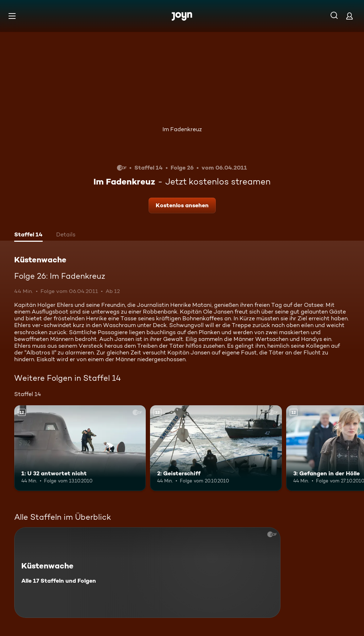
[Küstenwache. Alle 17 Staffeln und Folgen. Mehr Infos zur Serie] (147, 573)
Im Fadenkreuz (182, 129)
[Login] (349, 16)
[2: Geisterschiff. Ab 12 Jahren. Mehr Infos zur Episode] (216, 448)
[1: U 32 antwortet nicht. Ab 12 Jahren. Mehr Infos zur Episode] (80, 448)
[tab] (28, 235)
